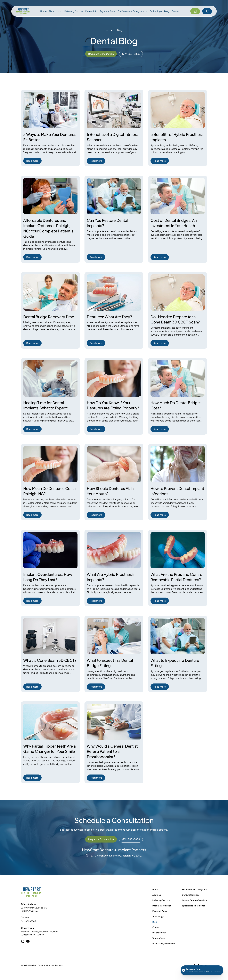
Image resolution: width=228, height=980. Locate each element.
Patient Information (162, 906)
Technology (156, 11)
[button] (55, 11)
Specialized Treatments (193, 906)
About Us (157, 895)
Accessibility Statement (164, 943)
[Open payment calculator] (202, 970)
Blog (167, 11)
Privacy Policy (159, 933)
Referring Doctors (74, 11)
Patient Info (91, 11)
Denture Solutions (191, 895)
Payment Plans (107, 11)
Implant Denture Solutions (195, 900)
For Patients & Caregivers (194, 889)
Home (43, 11)
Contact (176, 11)
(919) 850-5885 (28, 921)
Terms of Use (159, 938)
